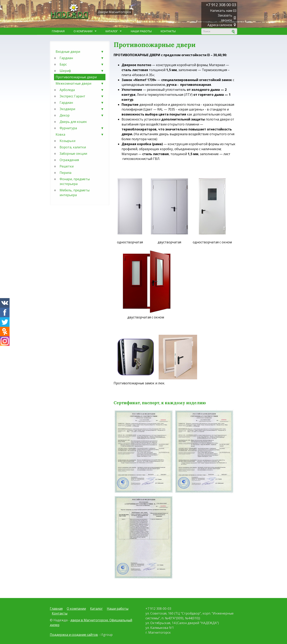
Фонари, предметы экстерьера (75, 181)
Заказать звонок (225, 18)
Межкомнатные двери (80, 83)
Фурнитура (82, 128)
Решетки (67, 166)
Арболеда (82, 90)
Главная (58, 31)
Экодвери (82, 109)
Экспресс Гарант (82, 96)
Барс (82, 64)
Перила (65, 173)
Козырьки (67, 141)
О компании (84, 31)
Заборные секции (73, 154)
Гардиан (82, 58)
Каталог (113, 31)
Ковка (80, 134)
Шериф (82, 71)
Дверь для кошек (73, 122)
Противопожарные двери (76, 77)
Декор (82, 115)
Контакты (168, 31)
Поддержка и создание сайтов (74, 635)
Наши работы (141, 31)
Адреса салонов (220, 25)
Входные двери (80, 52)
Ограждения (69, 160)
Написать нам (221, 11)
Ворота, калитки (73, 147)
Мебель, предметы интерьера (75, 193)
